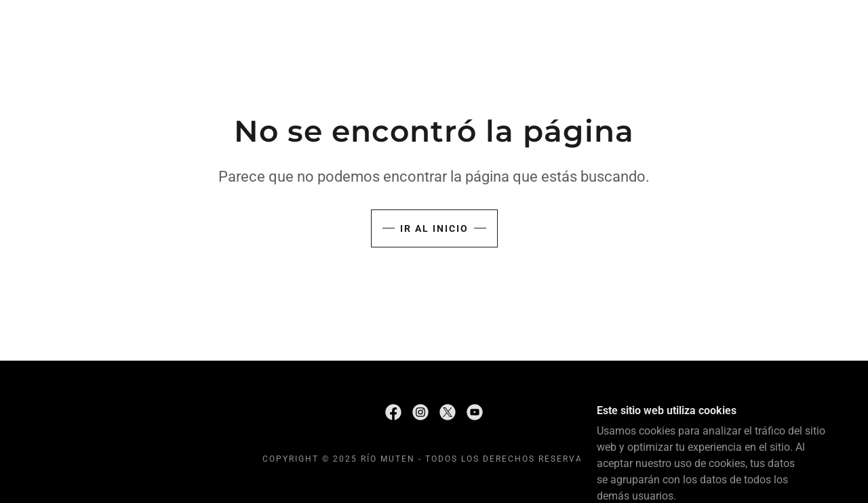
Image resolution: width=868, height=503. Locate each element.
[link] (393, 412)
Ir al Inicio (434, 228)
